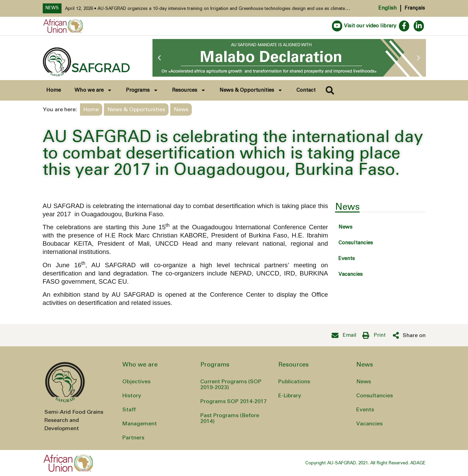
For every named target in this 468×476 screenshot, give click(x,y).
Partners (133, 438)
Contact (306, 90)
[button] (159, 58)
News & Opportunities (251, 90)
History (132, 396)
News (345, 227)
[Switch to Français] (413, 8)
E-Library (290, 396)
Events (347, 259)
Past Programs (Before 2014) (230, 418)
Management (140, 424)
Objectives (136, 382)
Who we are (93, 90)
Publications (294, 382)
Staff (129, 410)
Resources (189, 90)
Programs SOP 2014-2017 (233, 401)
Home (54, 90)
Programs (142, 90)
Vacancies (351, 274)
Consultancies (356, 243)
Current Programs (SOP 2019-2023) (231, 384)
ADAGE (418, 463)
